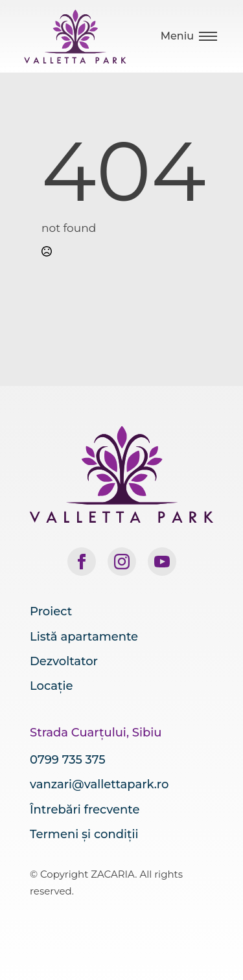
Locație (52, 686)
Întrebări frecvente (85, 810)
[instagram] (122, 562)
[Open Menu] (189, 36)
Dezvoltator (64, 661)
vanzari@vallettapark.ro (99, 784)
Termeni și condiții (84, 834)
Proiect (51, 611)
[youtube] (162, 562)
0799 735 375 (67, 760)
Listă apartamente (84, 637)
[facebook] (82, 562)
